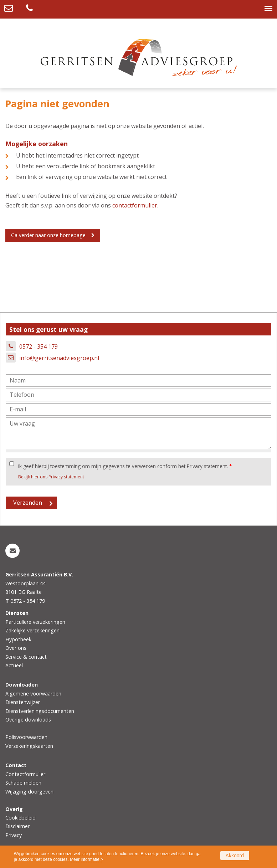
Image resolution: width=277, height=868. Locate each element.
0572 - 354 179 (39, 346)
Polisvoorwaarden (26, 737)
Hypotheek (18, 639)
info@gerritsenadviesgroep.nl (59, 358)
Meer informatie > (86, 859)
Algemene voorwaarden (33, 694)
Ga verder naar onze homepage (48, 235)
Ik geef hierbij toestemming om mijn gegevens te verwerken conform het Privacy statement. (125, 466)
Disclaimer (17, 826)
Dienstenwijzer (23, 702)
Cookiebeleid (20, 818)
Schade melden (23, 783)
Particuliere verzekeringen (35, 622)
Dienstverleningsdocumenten (40, 711)
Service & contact (26, 657)
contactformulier (135, 205)
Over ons (16, 648)
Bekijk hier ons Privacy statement (51, 477)
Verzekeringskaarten (29, 746)
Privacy (14, 835)
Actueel (14, 665)
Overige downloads (28, 720)
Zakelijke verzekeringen (32, 630)
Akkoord (235, 856)
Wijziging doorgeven (29, 792)
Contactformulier (25, 774)
